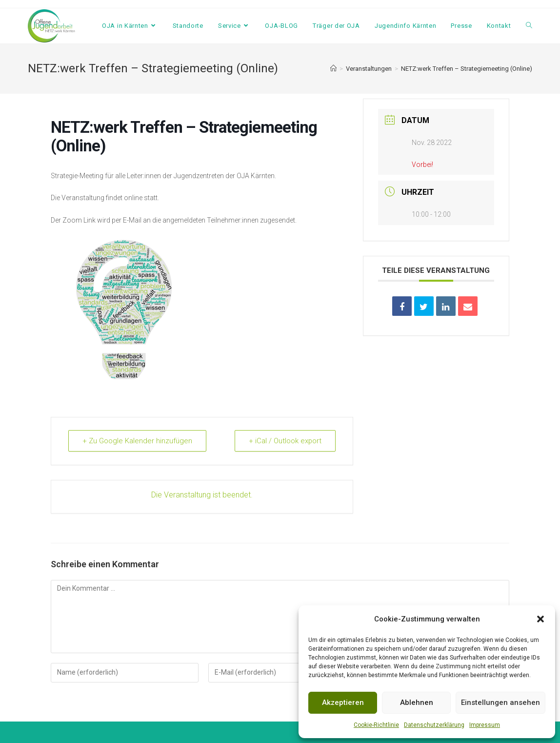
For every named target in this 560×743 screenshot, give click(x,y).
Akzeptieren (343, 702)
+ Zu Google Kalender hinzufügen (137, 441)
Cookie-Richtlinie (376, 725)
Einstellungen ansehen (500, 702)
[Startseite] (333, 69)
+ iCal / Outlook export (285, 441)
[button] (540, 619)
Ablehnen (417, 702)
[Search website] (529, 26)
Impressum (485, 725)
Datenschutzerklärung (434, 725)
